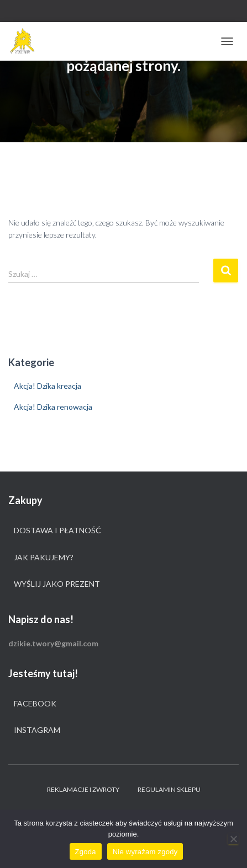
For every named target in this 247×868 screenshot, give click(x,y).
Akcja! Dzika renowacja (53, 407)
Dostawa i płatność (57, 530)
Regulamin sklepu (169, 789)
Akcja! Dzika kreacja (48, 386)
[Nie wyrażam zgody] (233, 839)
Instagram (37, 730)
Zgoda (86, 852)
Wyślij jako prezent (57, 584)
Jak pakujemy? (44, 557)
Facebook (35, 703)
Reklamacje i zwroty (83, 789)
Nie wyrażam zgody (145, 852)
